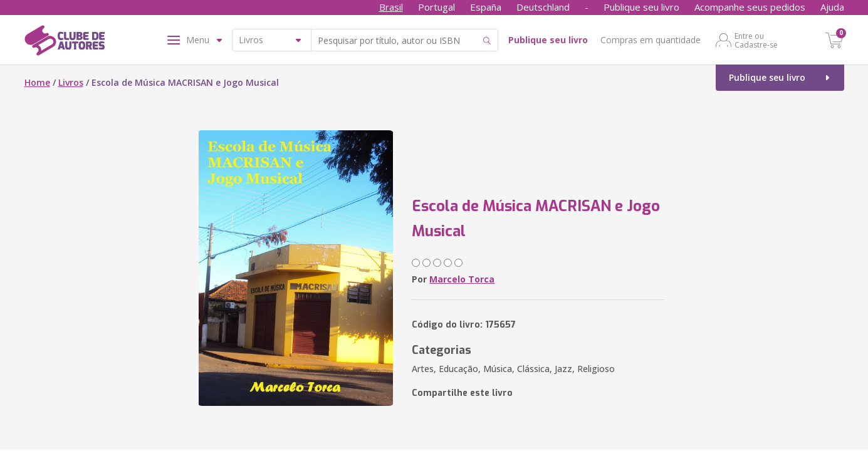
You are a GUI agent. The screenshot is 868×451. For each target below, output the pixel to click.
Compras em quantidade (651, 40)
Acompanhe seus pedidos (750, 7)
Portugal (437, 7)
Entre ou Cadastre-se (756, 40)
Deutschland (543, 7)
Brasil (391, 7)
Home (37, 82)
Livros (71, 82)
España (486, 7)
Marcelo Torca (462, 279)
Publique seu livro (641, 7)
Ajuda (832, 7)
